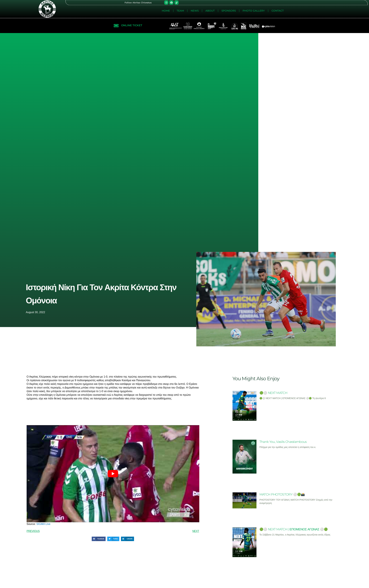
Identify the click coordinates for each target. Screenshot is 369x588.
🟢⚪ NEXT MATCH (273, 393)
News (277, 11)
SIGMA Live (43, 524)
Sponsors (311, 11)
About (293, 11)
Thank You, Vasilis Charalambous (283, 442)
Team (263, 11)
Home (249, 11)
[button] (99, 539)
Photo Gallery (336, 11)
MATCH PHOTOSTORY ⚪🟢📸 (282, 494)
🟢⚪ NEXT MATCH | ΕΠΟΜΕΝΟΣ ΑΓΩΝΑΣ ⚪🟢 (294, 529)
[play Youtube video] (113, 474)
